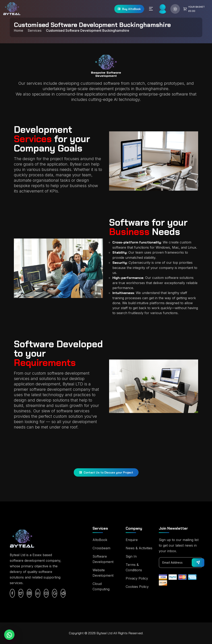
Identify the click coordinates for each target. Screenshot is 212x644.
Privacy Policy (137, 578)
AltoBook (100, 540)
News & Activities (139, 548)
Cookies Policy (137, 587)
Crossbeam (101, 548)
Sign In (131, 556)
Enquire (132, 540)
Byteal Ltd (104, 633)
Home (19, 30)
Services (35, 30)
